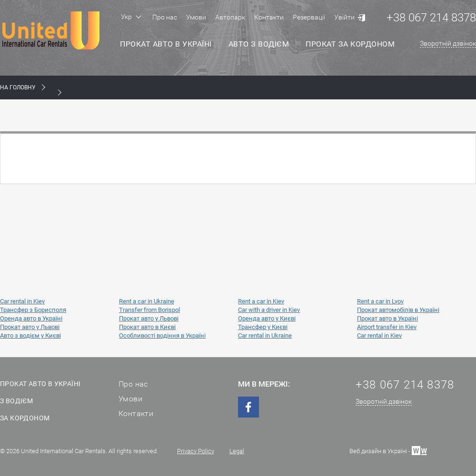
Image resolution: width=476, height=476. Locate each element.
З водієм (16, 401)
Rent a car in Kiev (261, 301)
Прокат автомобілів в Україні (398, 310)
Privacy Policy (196, 451)
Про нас (165, 17)
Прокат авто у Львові (149, 318)
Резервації (309, 17)
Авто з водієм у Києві (30, 335)
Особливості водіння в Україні (162, 335)
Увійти (344, 17)
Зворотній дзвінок (448, 43)
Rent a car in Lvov (380, 301)
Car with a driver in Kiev (269, 310)
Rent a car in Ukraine (147, 301)
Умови (196, 17)
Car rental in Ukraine (265, 335)
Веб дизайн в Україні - (388, 450)
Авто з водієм (259, 44)
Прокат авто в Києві (147, 327)
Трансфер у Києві (263, 327)
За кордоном (25, 418)
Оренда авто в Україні (31, 318)
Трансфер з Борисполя (33, 310)
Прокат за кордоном (350, 44)
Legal (237, 451)
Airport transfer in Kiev (387, 327)
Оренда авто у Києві (267, 318)
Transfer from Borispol (149, 310)
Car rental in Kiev (22, 301)
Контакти (269, 17)
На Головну (18, 87)
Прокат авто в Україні (166, 44)
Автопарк (230, 17)
